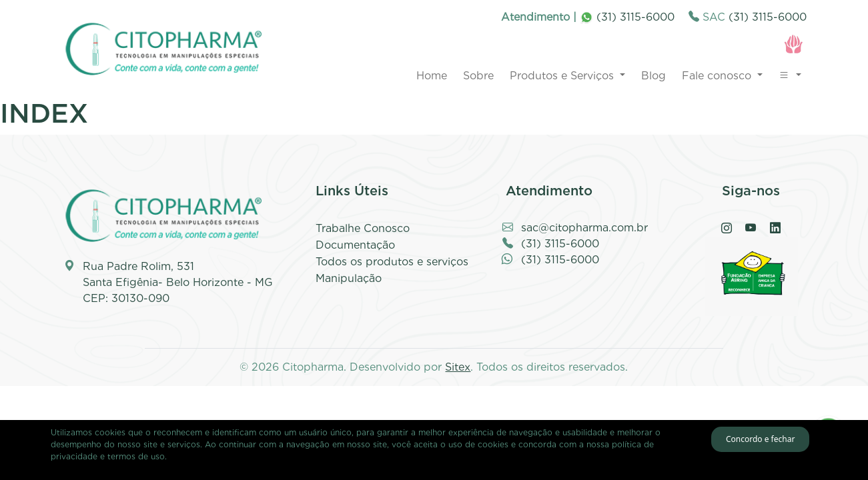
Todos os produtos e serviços (392, 262)
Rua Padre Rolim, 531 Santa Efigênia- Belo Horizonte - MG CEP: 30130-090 (178, 282)
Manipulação (349, 278)
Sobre (478, 76)
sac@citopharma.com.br (584, 228)
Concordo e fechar (760, 439)
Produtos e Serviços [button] (563, 76)
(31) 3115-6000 (627, 17)
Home (432, 76)
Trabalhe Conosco (363, 228)
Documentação (355, 245)
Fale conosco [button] (718, 76)
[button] (790, 76)
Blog (654, 76)
